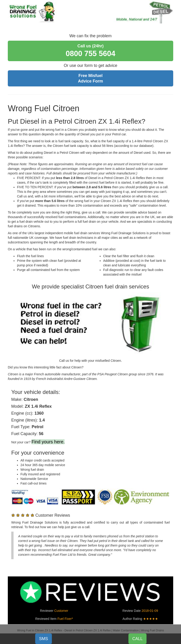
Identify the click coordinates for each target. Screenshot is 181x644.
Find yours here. (48, 442)
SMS (44, 639)
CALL (137, 639)
